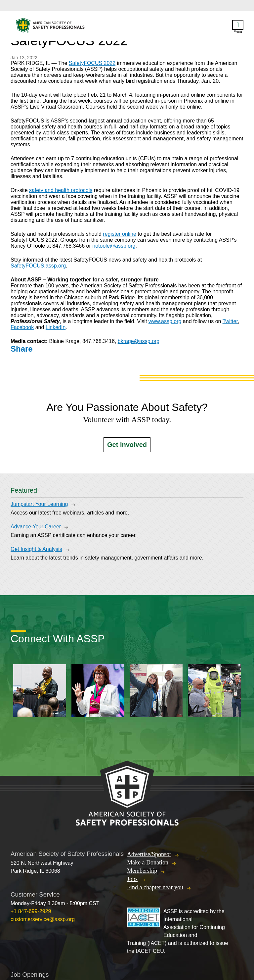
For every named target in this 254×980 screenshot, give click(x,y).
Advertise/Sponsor (149, 854)
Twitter (230, 321)
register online (120, 234)
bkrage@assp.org (139, 341)
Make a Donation (148, 862)
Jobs (132, 879)
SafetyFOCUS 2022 (92, 63)
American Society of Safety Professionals (51, 27)
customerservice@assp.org (43, 919)
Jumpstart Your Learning (39, 504)
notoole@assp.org (114, 246)
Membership (142, 871)
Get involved (127, 445)
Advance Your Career (36, 527)
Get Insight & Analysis (36, 549)
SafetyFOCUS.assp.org (38, 266)
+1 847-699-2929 (31, 911)
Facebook (22, 327)
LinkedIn (56, 327)
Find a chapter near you (155, 887)
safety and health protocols (61, 190)
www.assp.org (165, 321)
